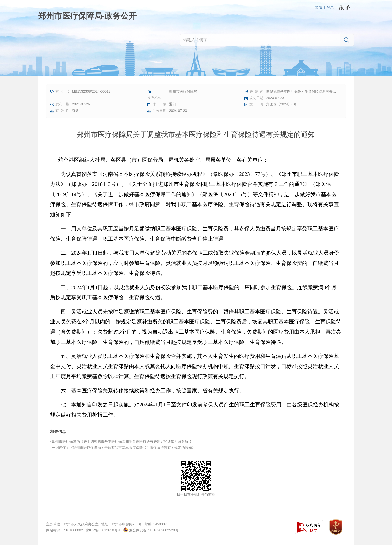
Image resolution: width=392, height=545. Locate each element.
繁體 (319, 7)
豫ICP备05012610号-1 (103, 530)
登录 (330, 7)
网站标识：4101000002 (65, 530)
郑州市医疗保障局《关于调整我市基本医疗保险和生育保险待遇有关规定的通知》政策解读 (122, 441)
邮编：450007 (156, 524)
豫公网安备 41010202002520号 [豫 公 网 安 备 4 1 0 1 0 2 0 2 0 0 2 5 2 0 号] (151, 530)
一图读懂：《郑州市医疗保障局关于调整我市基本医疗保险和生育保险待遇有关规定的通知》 (124, 448)
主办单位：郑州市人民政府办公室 (72, 524)
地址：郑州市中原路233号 (122, 524)
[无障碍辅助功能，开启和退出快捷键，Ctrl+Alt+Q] (345, 8)
